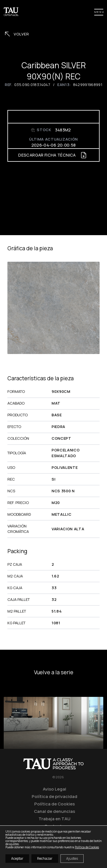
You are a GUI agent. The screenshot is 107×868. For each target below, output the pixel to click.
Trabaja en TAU (54, 819)
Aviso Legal (54, 789)
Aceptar (17, 858)
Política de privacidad (54, 796)
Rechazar (45, 858)
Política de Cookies (54, 804)
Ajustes (72, 858)
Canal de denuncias (54, 811)
